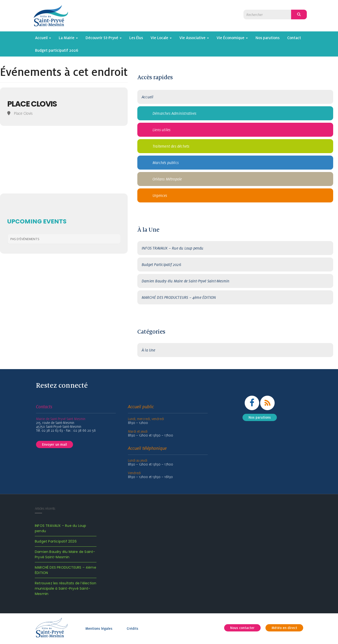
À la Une (149, 350)
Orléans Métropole (167, 179)
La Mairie (68, 38)
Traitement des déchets (171, 146)
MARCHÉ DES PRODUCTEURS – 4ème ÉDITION (179, 297)
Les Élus (136, 38)
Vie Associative (194, 38)
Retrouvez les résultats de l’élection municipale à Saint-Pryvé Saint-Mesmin (66, 588)
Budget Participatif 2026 (161, 265)
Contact (294, 38)
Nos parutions (268, 38)
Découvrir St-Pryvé (104, 38)
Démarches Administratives (174, 113)
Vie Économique (232, 38)
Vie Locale (161, 38)
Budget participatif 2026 (57, 50)
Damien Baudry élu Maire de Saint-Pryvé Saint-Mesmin (186, 281)
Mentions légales (99, 629)
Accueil (43, 38)
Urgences (160, 195)
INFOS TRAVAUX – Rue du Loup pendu (173, 248)
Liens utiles (162, 130)
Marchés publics (166, 163)
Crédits (132, 629)
